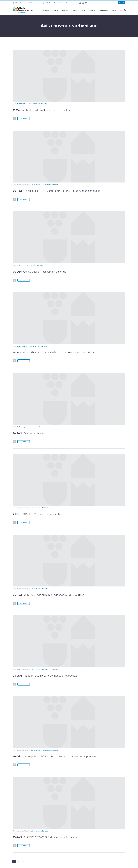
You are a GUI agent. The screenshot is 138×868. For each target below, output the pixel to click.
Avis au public (35, 185)
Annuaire (111, 3)
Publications (93, 10)
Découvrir (75, 10)
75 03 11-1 (48, 3)
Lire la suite (24, 118)
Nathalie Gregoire (21, 104)
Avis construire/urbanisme (38, 104)
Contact (121, 3)
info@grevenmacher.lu (63, 3)
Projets (83, 10)
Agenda (114, 10)
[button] (14, 119)
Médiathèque (104, 10)
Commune (46, 10)
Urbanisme (65, 10)
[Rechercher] (125, 10)
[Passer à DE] (120, 10)
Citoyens (55, 10)
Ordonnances (55, 669)
